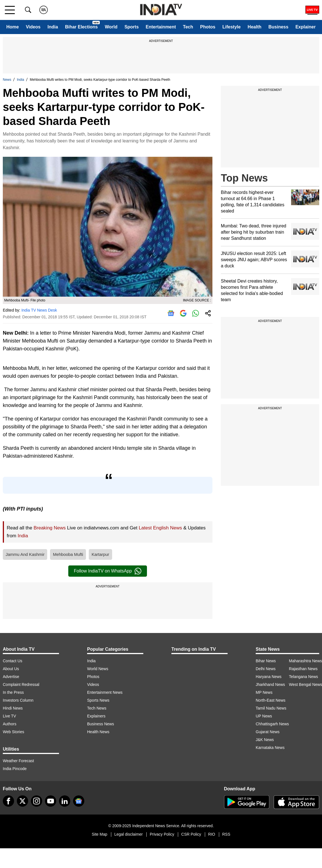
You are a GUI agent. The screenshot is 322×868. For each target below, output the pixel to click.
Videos (33, 27)
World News (98, 669)
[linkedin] (65, 801)
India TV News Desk (39, 310)
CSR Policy (191, 834)
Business (278, 27)
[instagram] (37, 801)
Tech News (97, 708)
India (53, 27)
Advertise (11, 677)
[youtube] (51, 801)
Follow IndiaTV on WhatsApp (108, 571)
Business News (101, 724)
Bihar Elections (81, 27)
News (7, 80)
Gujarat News (268, 732)
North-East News (271, 700)
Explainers (96, 716)
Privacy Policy (162, 834)
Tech (188, 27)
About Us (11, 669)
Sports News (98, 700)
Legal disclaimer (129, 834)
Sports (132, 27)
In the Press (13, 692)
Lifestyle (231, 27)
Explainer (305, 27)
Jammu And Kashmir (25, 554)
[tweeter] (22, 801)
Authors (10, 724)
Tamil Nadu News (271, 708)
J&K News (265, 740)
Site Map (99, 834)
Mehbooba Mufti (68, 554)
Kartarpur (100, 554)
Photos (208, 27)
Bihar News (266, 661)
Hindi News (13, 708)
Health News (98, 732)
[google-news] (79, 801)
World (111, 27)
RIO (212, 834)
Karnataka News (270, 748)
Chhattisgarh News (272, 724)
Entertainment (161, 27)
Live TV (9, 716)
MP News (264, 692)
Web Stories (13, 732)
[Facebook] (8, 801)
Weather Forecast (18, 761)
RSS (226, 834)
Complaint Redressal (21, 684)
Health (254, 27)
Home (12, 27)
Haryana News (269, 677)
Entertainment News (105, 692)
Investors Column (18, 700)
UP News (264, 716)
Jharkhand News (270, 684)
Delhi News (266, 669)
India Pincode (15, 769)
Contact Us (13, 661)
